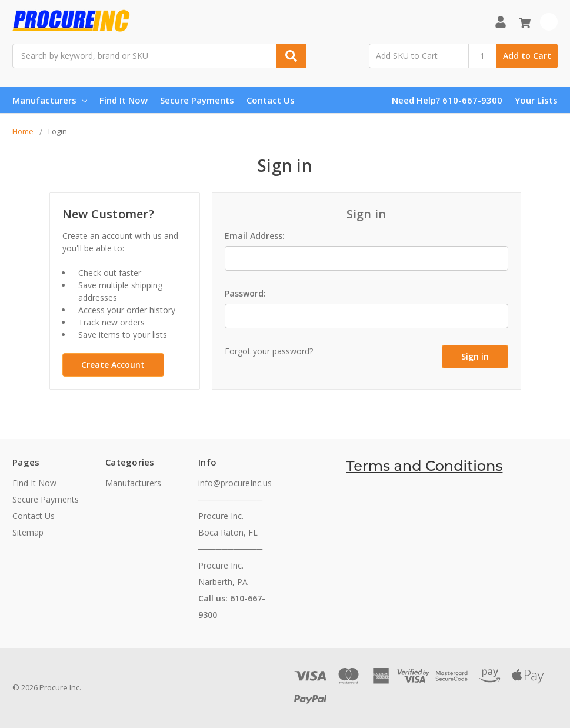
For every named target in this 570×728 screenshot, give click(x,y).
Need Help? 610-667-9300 (447, 100)
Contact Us (271, 100)
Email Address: (255, 236)
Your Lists (536, 100)
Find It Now (124, 100)
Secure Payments (197, 100)
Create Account (113, 365)
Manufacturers (50, 100)
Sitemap (28, 532)
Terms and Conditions (425, 466)
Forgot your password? (269, 351)
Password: (245, 293)
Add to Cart (527, 56)
